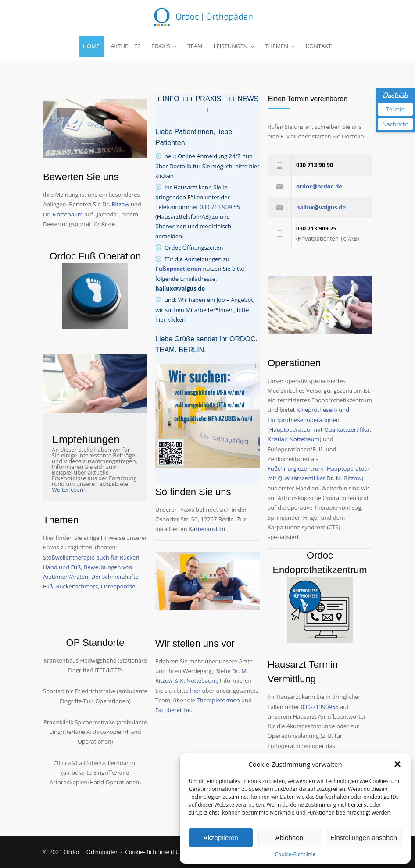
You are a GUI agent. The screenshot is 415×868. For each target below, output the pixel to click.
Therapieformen (218, 700)
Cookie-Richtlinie (295, 854)
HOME (91, 46)
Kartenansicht (207, 529)
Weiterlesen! (68, 489)
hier (195, 691)
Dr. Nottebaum (63, 214)
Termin (395, 109)
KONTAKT (318, 46)
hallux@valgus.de (180, 288)
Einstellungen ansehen (364, 838)
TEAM (195, 46)
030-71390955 (320, 707)
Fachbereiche (173, 710)
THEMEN (277, 46)
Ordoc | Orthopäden (92, 852)
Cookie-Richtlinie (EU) (153, 852)
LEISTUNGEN (231, 46)
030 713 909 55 (220, 207)
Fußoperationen (178, 269)
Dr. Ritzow (116, 204)
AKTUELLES (125, 46)
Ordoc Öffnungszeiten (194, 248)
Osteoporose (118, 586)
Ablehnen (289, 838)
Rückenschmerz (77, 586)
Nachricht (395, 124)
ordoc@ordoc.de (319, 186)
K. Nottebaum (198, 680)
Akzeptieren (220, 838)
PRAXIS (161, 46)
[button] (397, 764)
